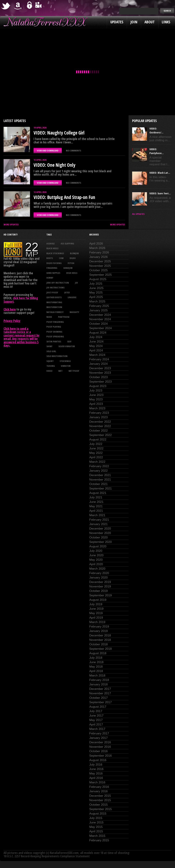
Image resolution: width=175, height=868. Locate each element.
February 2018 (99, 680)
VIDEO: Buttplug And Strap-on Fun (64, 197)
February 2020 (99, 573)
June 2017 (96, 716)
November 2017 (100, 693)
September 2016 (101, 756)
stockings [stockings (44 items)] (65, 361)
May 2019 (96, 613)
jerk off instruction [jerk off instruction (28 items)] (58, 283)
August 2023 (98, 386)
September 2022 (101, 435)
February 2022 (99, 466)
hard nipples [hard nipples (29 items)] (53, 273)
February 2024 (99, 359)
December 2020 (100, 529)
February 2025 (99, 306)
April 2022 (96, 457)
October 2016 (98, 751)
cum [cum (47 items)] (61, 258)
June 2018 (96, 662)
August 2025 (98, 279)
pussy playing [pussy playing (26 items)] (54, 327)
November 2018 (100, 640)
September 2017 (101, 702)
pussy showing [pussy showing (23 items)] (54, 332)
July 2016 (96, 765)
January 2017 (98, 738)
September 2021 (101, 489)
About (150, 22)
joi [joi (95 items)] (76, 283)
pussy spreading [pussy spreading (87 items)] (55, 336)
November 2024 (100, 319)
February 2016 (99, 787)
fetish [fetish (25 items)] (71, 263)
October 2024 (98, 324)
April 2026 (96, 244)
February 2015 (99, 840)
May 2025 (96, 293)
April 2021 (96, 511)
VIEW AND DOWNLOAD (48, 151)
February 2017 (99, 733)
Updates (117, 22)
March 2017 (97, 729)
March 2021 (97, 515)
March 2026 (97, 248)
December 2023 (100, 368)
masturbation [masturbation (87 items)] (54, 307)
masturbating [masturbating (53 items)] (54, 302)
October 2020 (98, 537)
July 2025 (96, 284)
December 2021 (100, 475)
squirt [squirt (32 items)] (50, 361)
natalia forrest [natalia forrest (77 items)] (55, 312)
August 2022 (98, 440)
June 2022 (96, 448)
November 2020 (100, 533)
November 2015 (100, 800)
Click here (10, 309)
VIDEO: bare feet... (160, 193)
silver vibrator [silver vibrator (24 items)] (67, 346)
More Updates (11, 224)
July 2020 (96, 551)
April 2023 (96, 404)
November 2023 (100, 373)
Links (166, 22)
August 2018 (98, 653)
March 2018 (97, 676)
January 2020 (98, 578)
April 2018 (96, 671)
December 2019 (100, 582)
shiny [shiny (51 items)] (49, 346)
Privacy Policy (12, 321)
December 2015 (100, 796)
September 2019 (101, 595)
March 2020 (97, 569)
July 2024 (96, 337)
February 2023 (99, 413)
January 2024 (98, 364)
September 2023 (101, 382)
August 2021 (98, 493)
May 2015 (96, 827)
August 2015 (98, 814)
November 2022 (100, 426)
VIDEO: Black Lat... (160, 173)
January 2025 (98, 310)
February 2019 (99, 627)
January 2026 (98, 257)
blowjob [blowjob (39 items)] (74, 253)
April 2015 (96, 831)
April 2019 (96, 618)
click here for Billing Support (21, 300)
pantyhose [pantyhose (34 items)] (64, 317)
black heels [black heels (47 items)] (52, 248)
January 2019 (98, 631)
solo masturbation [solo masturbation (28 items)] (57, 356)
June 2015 (96, 822)
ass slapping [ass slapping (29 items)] (67, 243)
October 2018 (98, 644)
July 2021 (96, 497)
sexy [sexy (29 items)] (69, 341)
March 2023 (97, 408)
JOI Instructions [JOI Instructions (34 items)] (55, 287)
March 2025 (97, 301)
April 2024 (96, 350)
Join (134, 22)
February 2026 (99, 252)
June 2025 (96, 288)
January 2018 (98, 684)
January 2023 (98, 417)
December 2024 (100, 315)
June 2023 (96, 395)
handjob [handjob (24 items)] (68, 268)
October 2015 (98, 805)
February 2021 (99, 520)
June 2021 (96, 502)
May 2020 (96, 560)
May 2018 (96, 667)
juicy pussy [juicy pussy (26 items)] (52, 292)
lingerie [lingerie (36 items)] (72, 297)
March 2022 (97, 462)
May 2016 (96, 774)
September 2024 (101, 328)
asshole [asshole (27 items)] (51, 243)
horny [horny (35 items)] (50, 278)
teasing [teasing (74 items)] (51, 366)
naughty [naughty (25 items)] (74, 312)
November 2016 (100, 747)
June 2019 (96, 609)
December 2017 (100, 689)
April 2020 (96, 564)
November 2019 (100, 586)
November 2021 (100, 480)
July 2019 (96, 604)
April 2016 (96, 778)
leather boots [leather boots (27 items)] (54, 297)
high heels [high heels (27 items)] (72, 273)
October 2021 (98, 484)
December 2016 (100, 742)
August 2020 (98, 546)
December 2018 (100, 635)
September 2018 (101, 649)
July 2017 (96, 711)
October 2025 (98, 270)
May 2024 (96, 346)
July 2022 (96, 444)
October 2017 (98, 698)
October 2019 (98, 591)
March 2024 (97, 355)
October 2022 (98, 431)
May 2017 (96, 720)
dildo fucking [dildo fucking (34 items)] (54, 263)
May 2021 (96, 506)
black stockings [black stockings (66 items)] (55, 253)
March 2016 (97, 782)
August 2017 (98, 707)
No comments (73, 151)
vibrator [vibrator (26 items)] (66, 366)
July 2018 (96, 658)
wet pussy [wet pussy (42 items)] (74, 371)
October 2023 (98, 377)
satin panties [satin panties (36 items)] (54, 341)
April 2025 (96, 297)
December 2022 (100, 422)
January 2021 (98, 524)
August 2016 (98, 760)
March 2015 (97, 836)
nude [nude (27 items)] (49, 317)
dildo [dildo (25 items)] (73, 258)
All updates (138, 214)
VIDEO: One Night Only (54, 165)
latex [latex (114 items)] (67, 292)
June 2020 (96, 555)
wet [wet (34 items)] (60, 371)
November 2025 (100, 266)
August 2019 (98, 600)
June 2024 (96, 342)
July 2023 (96, 391)
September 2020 (101, 542)
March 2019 (97, 622)
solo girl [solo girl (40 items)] (51, 351)
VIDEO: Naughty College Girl (59, 133)
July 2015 (96, 818)
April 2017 (96, 725)
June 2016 (96, 769)
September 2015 (101, 809)
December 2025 (100, 261)
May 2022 (96, 453)
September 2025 (101, 275)
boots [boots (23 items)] (50, 258)
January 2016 (98, 791)
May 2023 (96, 399)
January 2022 (98, 471)
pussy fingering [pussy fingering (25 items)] (55, 322)
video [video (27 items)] (49, 371)
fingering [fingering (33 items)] (52, 268)
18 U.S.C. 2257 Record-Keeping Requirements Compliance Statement (47, 856)
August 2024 (98, 333)
